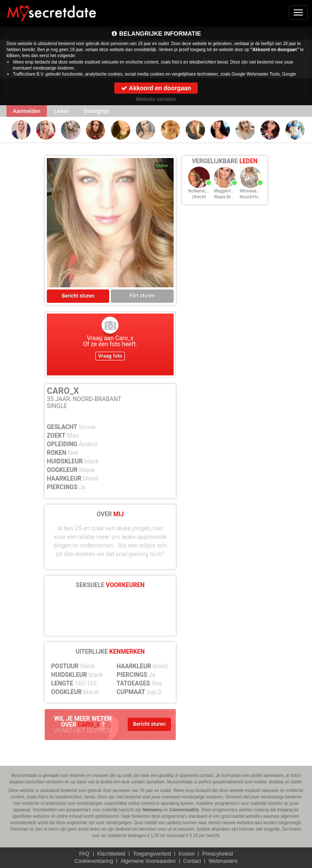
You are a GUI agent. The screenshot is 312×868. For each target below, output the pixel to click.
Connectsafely (184, 810)
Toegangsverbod (152, 854)
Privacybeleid (217, 854)
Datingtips (97, 111)
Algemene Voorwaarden (148, 861)
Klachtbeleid (111, 854)
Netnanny (153, 810)
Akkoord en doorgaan (156, 88)
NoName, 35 (200, 191)
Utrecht (199, 197)
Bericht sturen (78, 296)
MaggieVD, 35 (227, 191)
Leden (62, 111)
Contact (192, 861)
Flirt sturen (142, 296)
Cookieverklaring (93, 861)
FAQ (84, 854)
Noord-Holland (254, 197)
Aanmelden (27, 111)
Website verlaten (156, 99)
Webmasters (223, 861)
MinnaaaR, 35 (253, 191)
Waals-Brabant (228, 197)
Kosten (186, 854)
